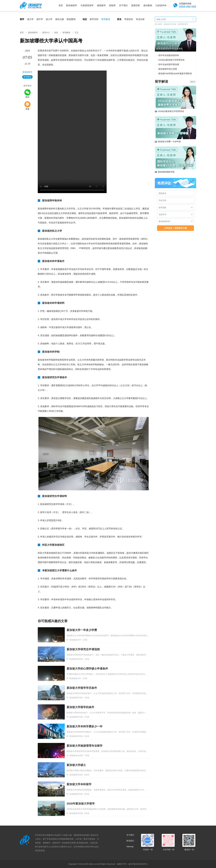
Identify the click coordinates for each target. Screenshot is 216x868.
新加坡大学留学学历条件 (82, 688)
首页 (61, 5)
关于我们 (123, 5)
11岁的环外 (161, 5)
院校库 (112, 5)
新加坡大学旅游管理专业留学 (85, 746)
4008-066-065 (188, 7)
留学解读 (106, 19)
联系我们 (130, 841)
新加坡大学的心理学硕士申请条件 (87, 669)
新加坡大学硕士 (76, 765)
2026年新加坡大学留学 (81, 804)
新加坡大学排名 (170, 24)
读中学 (40, 19)
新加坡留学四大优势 (168, 69)
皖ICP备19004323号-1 (138, 864)
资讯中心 (46, 33)
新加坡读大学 (75, 640)
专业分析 (140, 19)
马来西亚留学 (87, 5)
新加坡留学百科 (76, 659)
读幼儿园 (60, 19)
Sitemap (130, 847)
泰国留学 (101, 5)
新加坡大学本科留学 (79, 784)
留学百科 (94, 19)
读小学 (49, 19)
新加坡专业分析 (76, 755)
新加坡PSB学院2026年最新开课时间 (175, 73)
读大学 (30, 19)
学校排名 (129, 19)
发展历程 (136, 5)
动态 (56, 33)
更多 (193, 82)
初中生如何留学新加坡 (169, 64)
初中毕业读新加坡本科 (169, 55)
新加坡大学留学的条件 (80, 707)
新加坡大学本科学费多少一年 (85, 726)
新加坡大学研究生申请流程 (83, 649)
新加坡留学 (72, 5)
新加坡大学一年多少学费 (82, 630)
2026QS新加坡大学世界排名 (172, 60)
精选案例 (71, 19)
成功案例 (148, 5)
